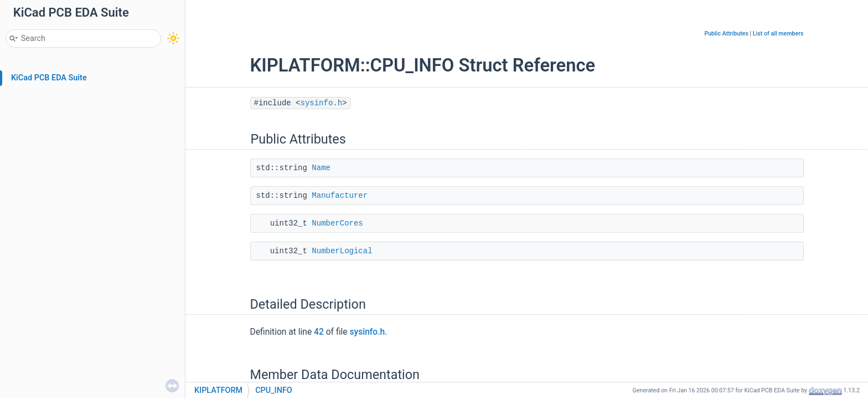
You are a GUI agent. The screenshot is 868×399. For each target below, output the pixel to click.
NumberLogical (342, 251)
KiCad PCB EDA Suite (49, 78)
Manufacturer (340, 196)
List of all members (778, 34)
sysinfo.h (322, 103)
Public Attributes (726, 34)
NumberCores (337, 223)
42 (319, 332)
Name (321, 168)
